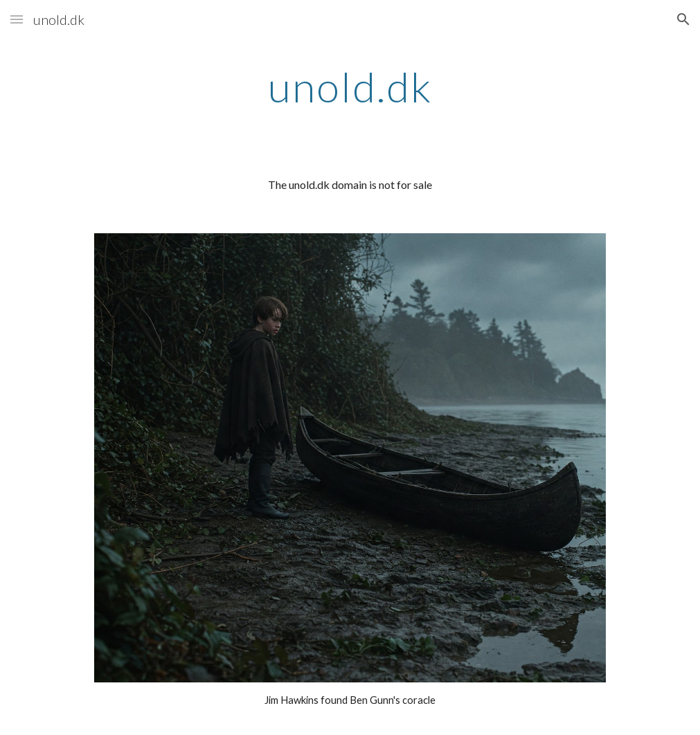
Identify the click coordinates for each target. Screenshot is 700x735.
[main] (350, 87)
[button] (17, 19)
